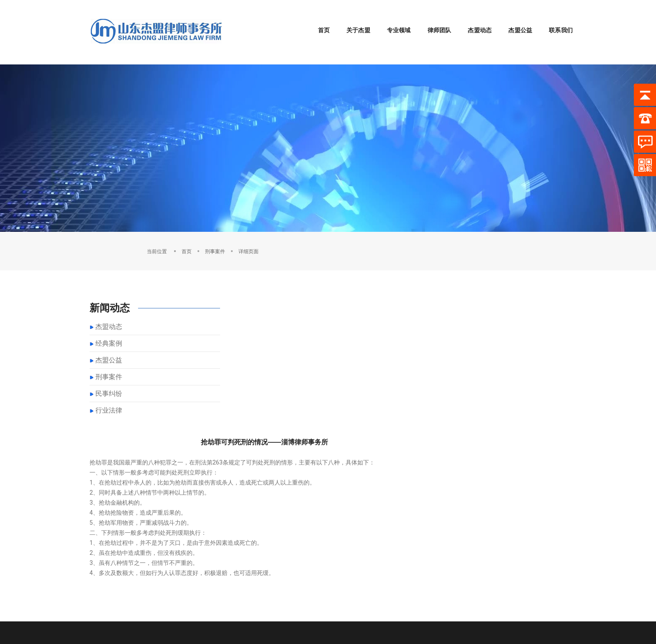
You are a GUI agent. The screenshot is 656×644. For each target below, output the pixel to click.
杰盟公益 (514, 20)
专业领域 (393, 20)
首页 (318, 20)
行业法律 (109, 391)
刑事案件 (523, 230)
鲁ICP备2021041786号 (541, 598)
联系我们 (555, 20)
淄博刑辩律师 (130, 607)
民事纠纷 (109, 374)
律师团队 (433, 20)
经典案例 (109, 324)
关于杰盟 (352, 20)
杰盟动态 (473, 20)
